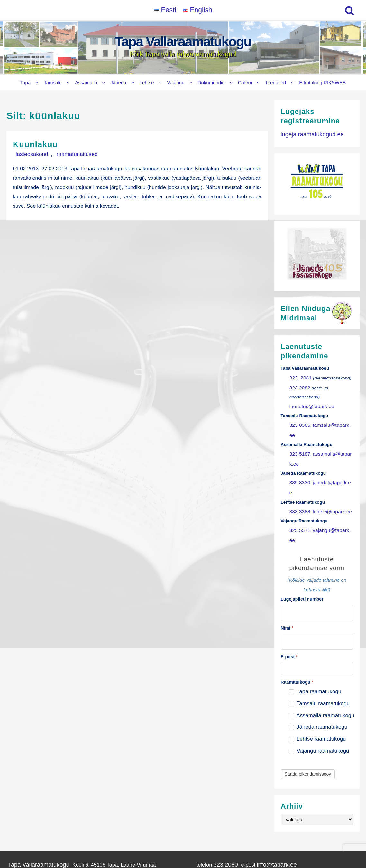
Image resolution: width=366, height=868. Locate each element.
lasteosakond (28, 154)
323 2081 (299, 377)
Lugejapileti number (302, 549)
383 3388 (299, 473)
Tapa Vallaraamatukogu (183, 42)
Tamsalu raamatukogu (319, 650)
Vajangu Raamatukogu (31, 845)
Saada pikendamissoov (308, 721)
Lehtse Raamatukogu (30, 838)
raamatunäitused (65, 154)
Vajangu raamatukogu (319, 698)
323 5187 (299, 438)
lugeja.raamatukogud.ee (308, 134)
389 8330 (299, 456)
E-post (289, 603)
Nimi (287, 576)
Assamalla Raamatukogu (33, 825)
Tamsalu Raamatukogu (34, 818)
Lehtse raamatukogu (317, 686)
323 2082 (299, 385)
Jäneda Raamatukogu (30, 832)
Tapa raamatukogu (315, 638)
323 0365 (299, 420)
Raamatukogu (297, 629)
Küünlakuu (39, 144)
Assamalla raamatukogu (322, 662)
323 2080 (217, 811)
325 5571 (299, 491)
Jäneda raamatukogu (318, 674)
